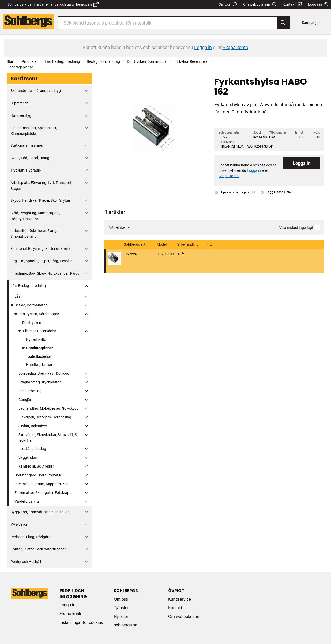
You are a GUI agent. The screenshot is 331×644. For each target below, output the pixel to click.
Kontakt (292, 5)
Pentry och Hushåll (26, 562)
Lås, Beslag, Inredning (62, 61)
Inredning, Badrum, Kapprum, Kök (42, 484)
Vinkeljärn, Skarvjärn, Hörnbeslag (45, 417)
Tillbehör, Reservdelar (192, 61)
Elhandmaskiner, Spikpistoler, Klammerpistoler (34, 131)
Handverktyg (21, 115)
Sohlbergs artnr (137, 245)
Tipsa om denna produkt (235, 192)
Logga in (302, 163)
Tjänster (121, 608)
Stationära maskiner (27, 145)
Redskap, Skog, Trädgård (31, 537)
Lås (17, 296)
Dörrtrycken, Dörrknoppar (147, 61)
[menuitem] (312, 23)
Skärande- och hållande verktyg (36, 91)
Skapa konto (71, 614)
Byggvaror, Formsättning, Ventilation (40, 512)
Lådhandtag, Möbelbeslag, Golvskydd (48, 408)
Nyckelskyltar (37, 340)
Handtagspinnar (20, 67)
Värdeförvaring (27, 501)
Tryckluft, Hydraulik (26, 170)
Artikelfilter (117, 227)
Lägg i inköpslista (276, 192)
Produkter (30, 61)
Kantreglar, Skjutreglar (36, 466)
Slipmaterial (20, 103)
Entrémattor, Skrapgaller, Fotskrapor (44, 493)
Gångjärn (26, 400)
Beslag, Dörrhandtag (103, 61)
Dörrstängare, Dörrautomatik (38, 475)
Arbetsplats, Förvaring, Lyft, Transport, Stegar (41, 185)
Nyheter (121, 616)
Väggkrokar (28, 457)
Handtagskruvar (39, 365)
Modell (162, 245)
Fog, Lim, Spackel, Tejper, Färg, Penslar (41, 261)
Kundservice (179, 599)
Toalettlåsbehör (39, 356)
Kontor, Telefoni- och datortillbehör (38, 549)
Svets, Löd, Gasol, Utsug (30, 158)
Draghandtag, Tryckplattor (40, 382)
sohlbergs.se (126, 625)
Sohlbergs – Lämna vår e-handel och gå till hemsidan (53, 4)
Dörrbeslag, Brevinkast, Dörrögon (45, 373)
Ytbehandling (188, 245)
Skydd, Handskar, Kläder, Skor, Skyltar (40, 200)
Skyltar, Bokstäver (33, 426)
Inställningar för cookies (81, 622)
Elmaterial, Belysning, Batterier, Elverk (40, 249)
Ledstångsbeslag (32, 449)
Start (11, 61)
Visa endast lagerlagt (300, 227)
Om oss (228, 5)
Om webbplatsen (260, 5)
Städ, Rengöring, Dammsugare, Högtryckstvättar (35, 216)
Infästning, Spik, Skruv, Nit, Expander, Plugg (45, 273)
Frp (210, 245)
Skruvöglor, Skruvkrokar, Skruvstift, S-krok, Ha (48, 438)
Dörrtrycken (32, 323)
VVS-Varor (19, 524)
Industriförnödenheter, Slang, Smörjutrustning (34, 234)
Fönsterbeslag (30, 391)
